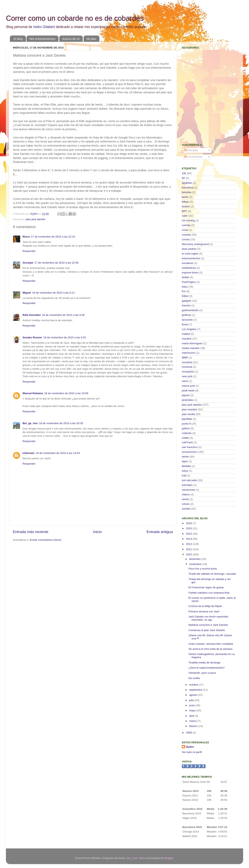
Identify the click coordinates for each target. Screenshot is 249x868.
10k (184, 173)
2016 (189, 523)
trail (184, 476)
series (185, 457)
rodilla (185, 438)
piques (186, 395)
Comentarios (193, 157)
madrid (186, 334)
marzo (193, 721)
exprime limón (190, 273)
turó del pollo (189, 480)
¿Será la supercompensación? (207, 668)
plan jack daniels (36, 219)
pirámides (188, 400)
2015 (189, 528)
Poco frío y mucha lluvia (203, 569)
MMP (185, 358)
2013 (189, 539)
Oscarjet (28, 263)
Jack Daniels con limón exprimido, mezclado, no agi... (209, 618)
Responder (29, 251)
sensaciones (189, 452)
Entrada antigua (160, 532)
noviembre (196, 564)
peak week (188, 391)
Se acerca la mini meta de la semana (210, 649)
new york (187, 376)
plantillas (187, 419)
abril (192, 716)
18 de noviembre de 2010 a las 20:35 (61, 423)
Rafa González (32, 315)
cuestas (186, 235)
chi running (188, 220)
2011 (189, 549)
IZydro (190, 747)
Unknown (29, 453)
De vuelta (194, 678)
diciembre (195, 559)
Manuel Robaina (33, 393)
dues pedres (189, 249)
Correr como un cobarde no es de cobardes (75, 18)
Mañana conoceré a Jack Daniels (208, 625)
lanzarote (187, 320)
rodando (187, 433)
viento (185, 499)
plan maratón (190, 409)
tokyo (185, 471)
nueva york (188, 386)
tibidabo (186, 466)
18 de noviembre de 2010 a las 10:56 (66, 393)
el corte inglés (190, 254)
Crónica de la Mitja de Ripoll (205, 606)
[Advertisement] (207, 112)
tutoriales (187, 485)
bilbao (185, 202)
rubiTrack (187, 442)
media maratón (191, 348)
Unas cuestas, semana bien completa (211, 644)
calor (185, 216)
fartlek (185, 277)
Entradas (191, 150)
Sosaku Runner (32, 337)
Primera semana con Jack (204, 611)
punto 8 (186, 424)
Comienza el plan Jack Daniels (207, 630)
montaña (187, 362)
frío (184, 291)
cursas (186, 239)
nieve (185, 381)
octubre (194, 685)
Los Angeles (189, 329)
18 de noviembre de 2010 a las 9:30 (63, 315)
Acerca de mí (71, 39)
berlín (185, 197)
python (186, 428)
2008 (189, 733)
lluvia (185, 324)
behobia (187, 192)
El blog (18, 39)
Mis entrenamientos (42, 39)
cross (185, 230)
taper (185, 461)
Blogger (169, 858)
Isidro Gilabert (44, 27)
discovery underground (195, 244)
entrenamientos (191, 258)
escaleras (188, 263)
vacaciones (189, 490)
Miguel (27, 293)
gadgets (187, 301)
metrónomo (189, 353)
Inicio (97, 532)
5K (183, 178)
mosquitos (188, 372)
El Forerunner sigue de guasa (206, 587)
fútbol (185, 296)
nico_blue (132, 858)
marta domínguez (192, 343)
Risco (26, 237)
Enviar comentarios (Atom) (46, 540)
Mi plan (91, 39)
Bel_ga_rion (30, 423)
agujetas (187, 183)
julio (192, 700)
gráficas (186, 315)
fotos (185, 287)
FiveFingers (189, 282)
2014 (189, 534)
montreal (187, 367)
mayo (193, 710)
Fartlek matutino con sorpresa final (209, 593)
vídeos (186, 494)
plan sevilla (188, 414)
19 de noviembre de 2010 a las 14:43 (58, 453)
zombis (186, 509)
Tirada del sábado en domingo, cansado (212, 574)
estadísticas (189, 268)
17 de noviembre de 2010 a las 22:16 (53, 237)
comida (186, 225)
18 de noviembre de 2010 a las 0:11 (53, 293)
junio (192, 705)
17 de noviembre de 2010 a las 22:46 (56, 263)
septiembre (196, 690)
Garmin (186, 305)
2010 (189, 554)
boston (186, 206)
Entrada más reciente (31, 532)
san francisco (190, 447)
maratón (187, 339)
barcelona (188, 188)
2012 (189, 544)
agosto (193, 695)
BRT (184, 211)
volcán (186, 504)
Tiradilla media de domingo (205, 663)
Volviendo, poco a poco (202, 673)
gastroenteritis (190, 310)
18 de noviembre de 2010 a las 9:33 (65, 337)
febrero (194, 726)
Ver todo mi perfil (192, 752)
